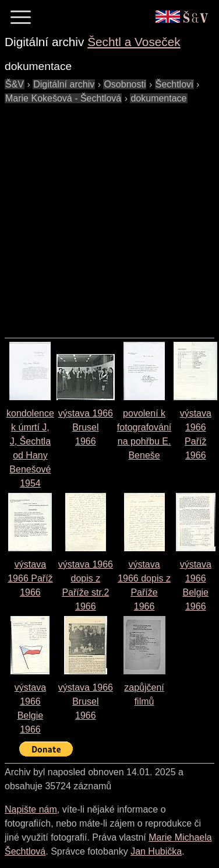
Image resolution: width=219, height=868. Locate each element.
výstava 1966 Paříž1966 (30, 578)
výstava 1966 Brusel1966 (86, 427)
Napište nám (31, 809)
